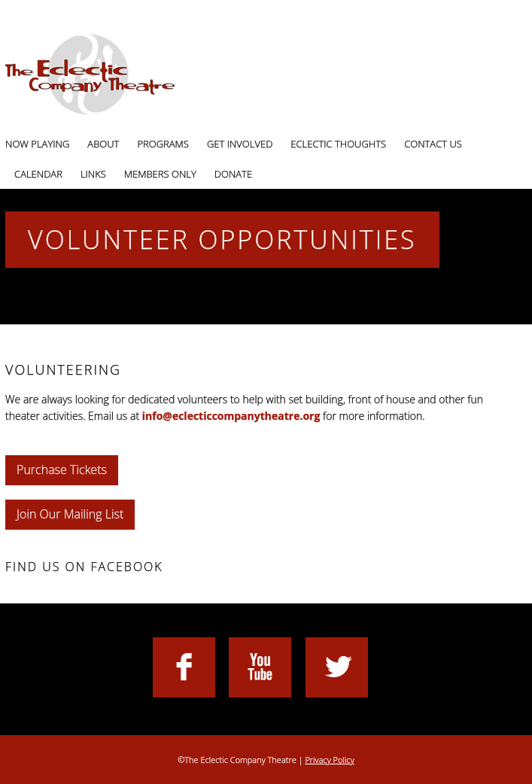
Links (93, 174)
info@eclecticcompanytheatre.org (231, 416)
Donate (233, 174)
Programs (163, 144)
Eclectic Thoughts (338, 144)
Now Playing (37, 144)
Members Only (160, 174)
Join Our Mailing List (70, 514)
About (103, 144)
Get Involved (240, 144)
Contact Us (433, 144)
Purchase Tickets (62, 469)
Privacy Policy (329, 760)
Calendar (38, 174)
